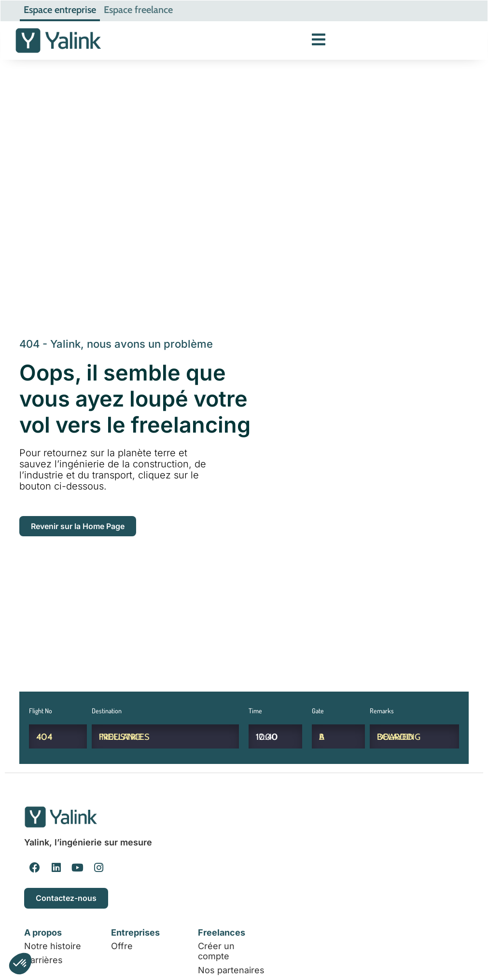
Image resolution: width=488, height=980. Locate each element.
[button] (20, 964)
